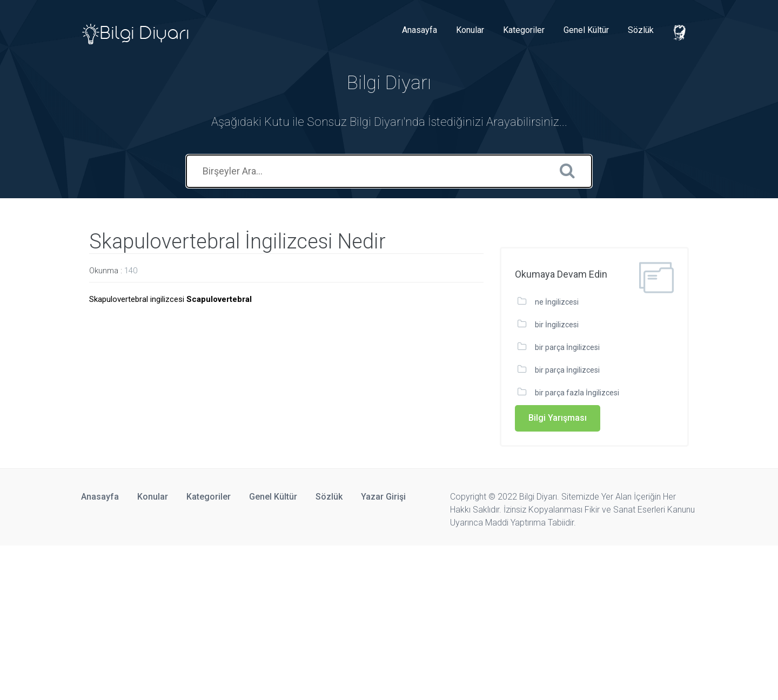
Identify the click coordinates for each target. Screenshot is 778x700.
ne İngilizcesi (557, 302)
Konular (470, 30)
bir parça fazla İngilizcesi (577, 393)
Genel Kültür (586, 30)
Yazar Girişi (383, 497)
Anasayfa (420, 30)
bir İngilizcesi (557, 325)
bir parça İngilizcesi (567, 347)
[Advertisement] (324, 621)
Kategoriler (524, 30)
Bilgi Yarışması (558, 418)
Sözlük (641, 30)
